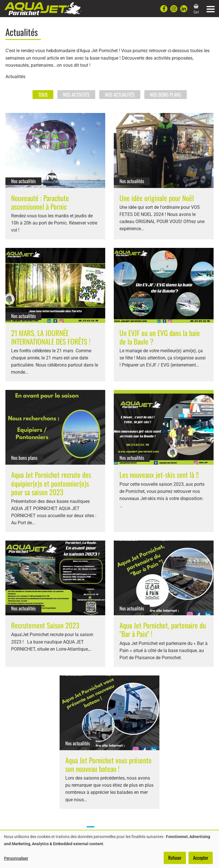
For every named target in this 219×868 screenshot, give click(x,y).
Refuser (175, 858)
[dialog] (109, 849)
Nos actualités (120, 94)
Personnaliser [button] (16, 858)
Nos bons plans (166, 94)
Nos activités (76, 94)
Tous (43, 94)
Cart (196, 12)
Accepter (201, 858)
